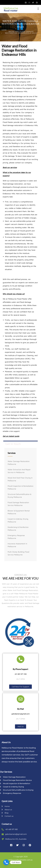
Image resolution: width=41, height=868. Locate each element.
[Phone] (6, 862)
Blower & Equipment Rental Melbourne (19, 512)
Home (4, 30)
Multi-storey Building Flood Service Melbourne (18, 553)
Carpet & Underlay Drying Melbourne (18, 520)
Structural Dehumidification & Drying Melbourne (19, 496)
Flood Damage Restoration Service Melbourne (18, 504)
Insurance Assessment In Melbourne (17, 545)
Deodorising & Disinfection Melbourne (18, 529)
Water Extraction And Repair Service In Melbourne (19, 471)
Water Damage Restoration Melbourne (19, 463)
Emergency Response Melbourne (16, 537)
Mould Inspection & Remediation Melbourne (20, 487)
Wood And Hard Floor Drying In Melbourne (20, 479)
